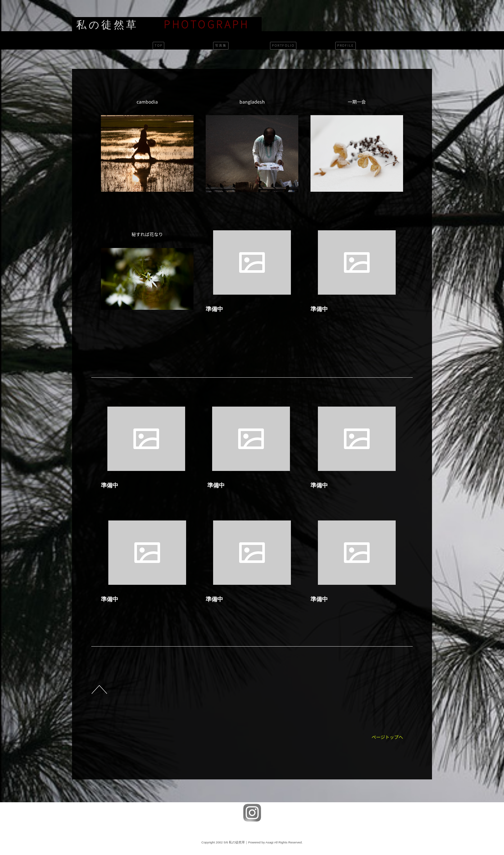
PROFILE (346, 46)
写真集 (221, 46)
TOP (159, 46)
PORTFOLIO (283, 46)
